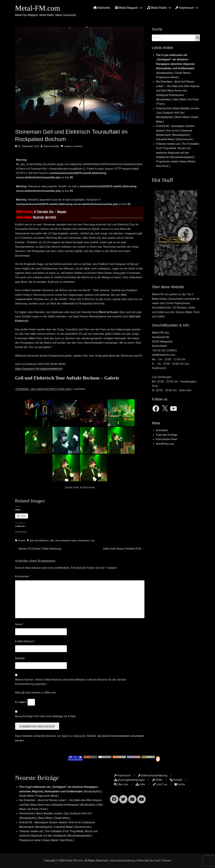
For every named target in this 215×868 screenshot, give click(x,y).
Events (22, 541)
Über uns (121, 784)
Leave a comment (73, 146)
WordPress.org (165, 444)
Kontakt (176, 780)
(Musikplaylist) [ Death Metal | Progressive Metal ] (61, 791)
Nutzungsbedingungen (129, 780)
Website (20, 658)
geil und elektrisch (39, 541)
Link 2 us (160, 784)
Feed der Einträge (167, 435)
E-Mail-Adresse (25, 641)
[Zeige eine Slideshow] (80, 487)
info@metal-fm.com (164, 355)
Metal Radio (157, 8)
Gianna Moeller (51, 146)
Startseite (102, 8)
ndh (52, 541)
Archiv (180, 784)
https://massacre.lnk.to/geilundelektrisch (39, 369)
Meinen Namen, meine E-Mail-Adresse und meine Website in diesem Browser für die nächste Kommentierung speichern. (71, 682)
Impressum (185, 8)
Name (20, 624)
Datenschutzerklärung (153, 775)
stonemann (84, 541)
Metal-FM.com (38, 8)
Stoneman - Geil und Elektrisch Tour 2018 (43, 389)
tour (93, 541)
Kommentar (23, 576)
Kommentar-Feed (166, 439)
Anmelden (162, 430)
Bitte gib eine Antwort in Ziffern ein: (36, 693)
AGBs (157, 780)
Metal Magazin (127, 8)
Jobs (140, 784)
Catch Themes (162, 861)
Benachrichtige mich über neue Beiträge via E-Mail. (46, 716)
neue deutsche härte (66, 541)
